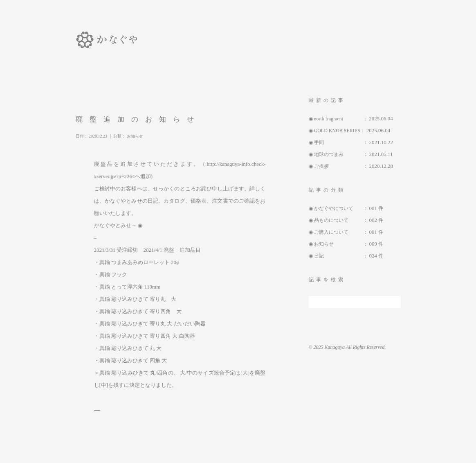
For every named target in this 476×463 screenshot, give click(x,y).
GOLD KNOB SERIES (337, 131)
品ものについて (339, 220)
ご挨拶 (339, 166)
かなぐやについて (339, 208)
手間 (339, 142)
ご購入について (339, 232)
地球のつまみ (339, 154)
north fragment (339, 119)
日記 (339, 256)
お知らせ (147, 136)
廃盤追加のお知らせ (145, 119)
